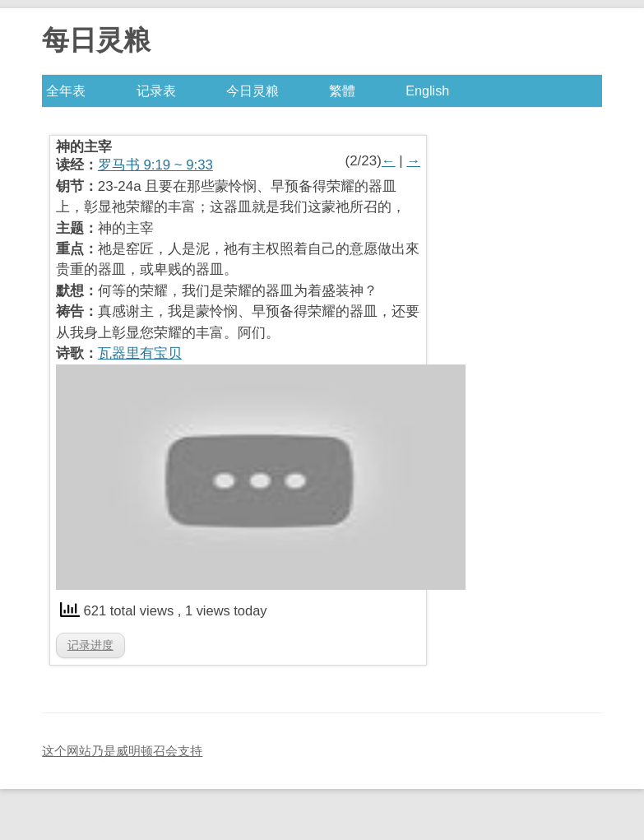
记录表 (156, 90)
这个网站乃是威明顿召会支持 (122, 751)
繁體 (342, 90)
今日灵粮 (253, 90)
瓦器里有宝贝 (140, 353)
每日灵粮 (96, 40)
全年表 (66, 90)
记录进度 (90, 645)
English (427, 90)
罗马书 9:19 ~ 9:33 (155, 165)
